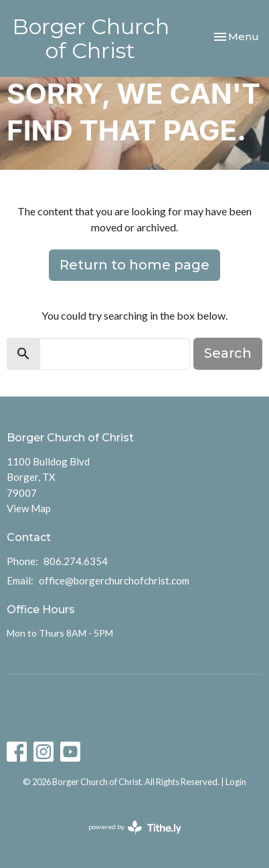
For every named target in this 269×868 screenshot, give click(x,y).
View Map (29, 508)
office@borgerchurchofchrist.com (114, 580)
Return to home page (134, 265)
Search (228, 353)
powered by (135, 828)
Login (236, 782)
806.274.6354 (76, 561)
